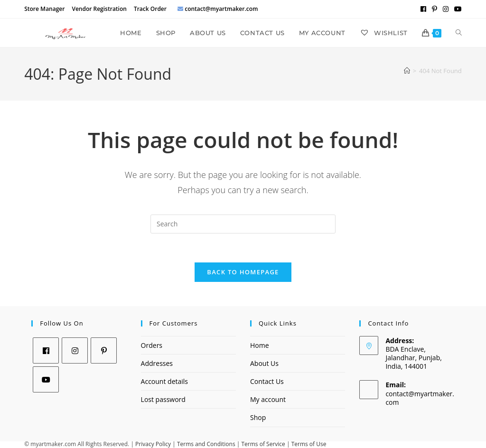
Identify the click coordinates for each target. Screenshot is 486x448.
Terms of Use (309, 444)
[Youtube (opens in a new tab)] (457, 9)
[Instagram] (75, 350)
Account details (164, 381)
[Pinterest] (104, 350)
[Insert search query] (243, 224)
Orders (152, 345)
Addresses (157, 363)
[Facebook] (46, 350)
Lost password (163, 399)
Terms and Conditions (206, 444)
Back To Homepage (243, 272)
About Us (264, 363)
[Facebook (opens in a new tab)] (423, 9)
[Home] (407, 71)
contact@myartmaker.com (420, 398)
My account (268, 399)
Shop (258, 417)
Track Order (150, 9)
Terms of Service (263, 444)
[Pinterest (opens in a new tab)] (435, 9)
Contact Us (267, 381)
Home (260, 345)
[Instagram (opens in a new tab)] (446, 9)
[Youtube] (46, 379)
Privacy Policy (153, 444)
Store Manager (44, 9)
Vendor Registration (99, 9)
